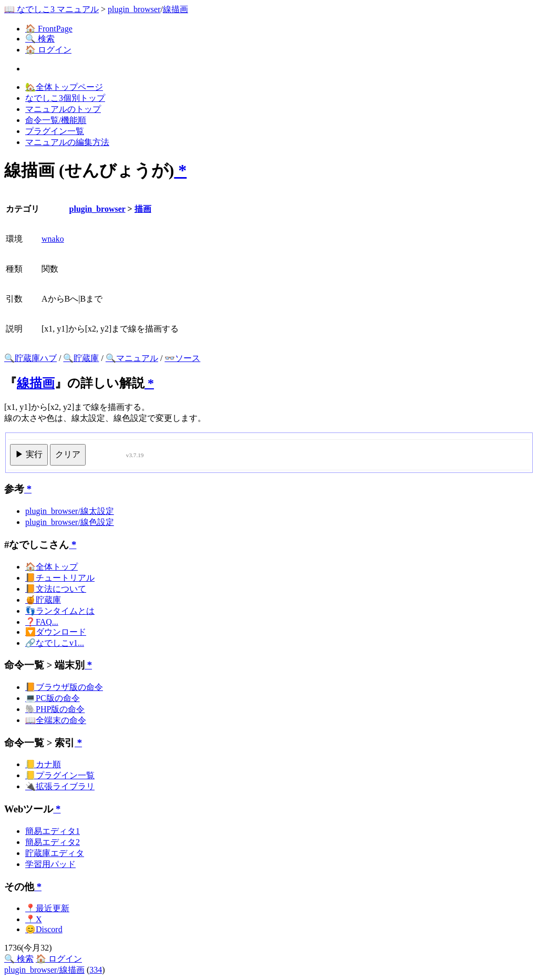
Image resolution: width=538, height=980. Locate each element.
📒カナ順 (43, 764)
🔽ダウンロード (56, 632)
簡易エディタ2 (53, 842)
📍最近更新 (47, 908)
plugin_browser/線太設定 (70, 511)
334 (96, 970)
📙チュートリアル (60, 578)
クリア (68, 454)
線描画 (175, 9)
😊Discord (44, 929)
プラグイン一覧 (55, 131)
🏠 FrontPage (49, 29)
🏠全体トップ (51, 567)
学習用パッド (50, 864)
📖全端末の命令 (56, 720)
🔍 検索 (40, 39)
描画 (143, 209)
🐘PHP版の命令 (55, 709)
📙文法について (56, 589)
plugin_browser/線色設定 (70, 522)
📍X (34, 919)
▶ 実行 (29, 454)
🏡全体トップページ (64, 87)
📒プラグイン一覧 (60, 775)
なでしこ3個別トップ (65, 98)
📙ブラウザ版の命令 (64, 687)
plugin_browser (134, 9)
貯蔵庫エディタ (55, 853)
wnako (53, 239)
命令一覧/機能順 (56, 120)
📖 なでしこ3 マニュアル (51, 9)
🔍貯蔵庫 (81, 358)
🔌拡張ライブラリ (60, 786)
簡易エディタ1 (53, 831)
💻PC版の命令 (53, 698)
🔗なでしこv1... (55, 643)
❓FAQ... (42, 622)
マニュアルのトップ (63, 109)
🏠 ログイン (48, 50)
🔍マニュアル (132, 358)
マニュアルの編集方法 (67, 142)
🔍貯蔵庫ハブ (30, 358)
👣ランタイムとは (60, 611)
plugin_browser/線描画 (44, 970)
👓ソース (182, 358)
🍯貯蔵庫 (43, 600)
